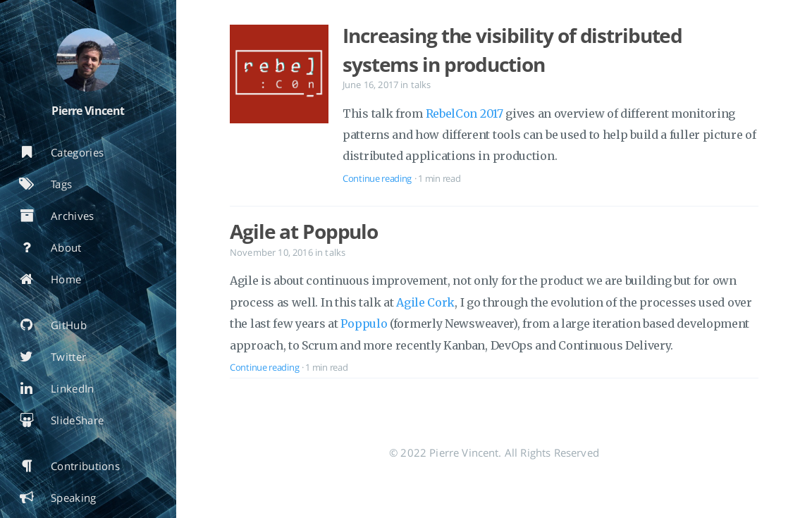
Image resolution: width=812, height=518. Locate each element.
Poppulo (364, 323)
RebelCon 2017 (465, 113)
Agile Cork (425, 302)
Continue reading (377, 178)
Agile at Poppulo (304, 231)
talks (421, 85)
